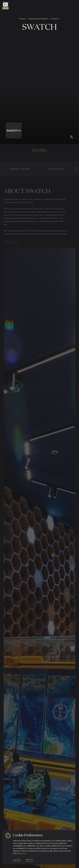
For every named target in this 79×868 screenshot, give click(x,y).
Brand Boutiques (39, 19)
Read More (22, 853)
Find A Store (40, 150)
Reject (30, 860)
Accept (17, 860)
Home (22, 19)
